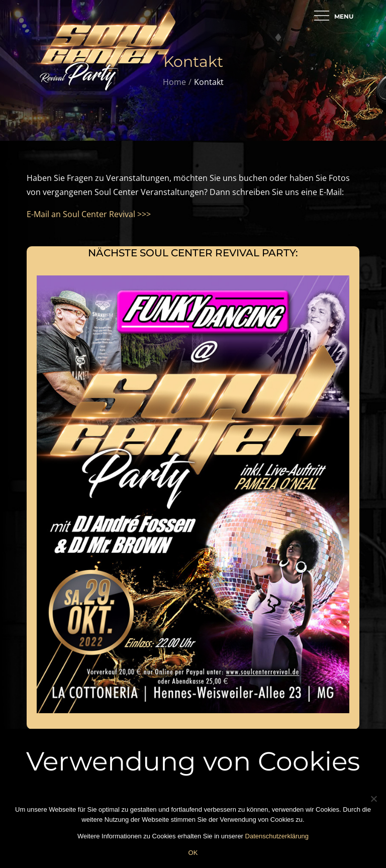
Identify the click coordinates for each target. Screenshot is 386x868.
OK (193, 853)
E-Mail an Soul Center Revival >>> (89, 214)
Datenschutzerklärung (277, 836)
